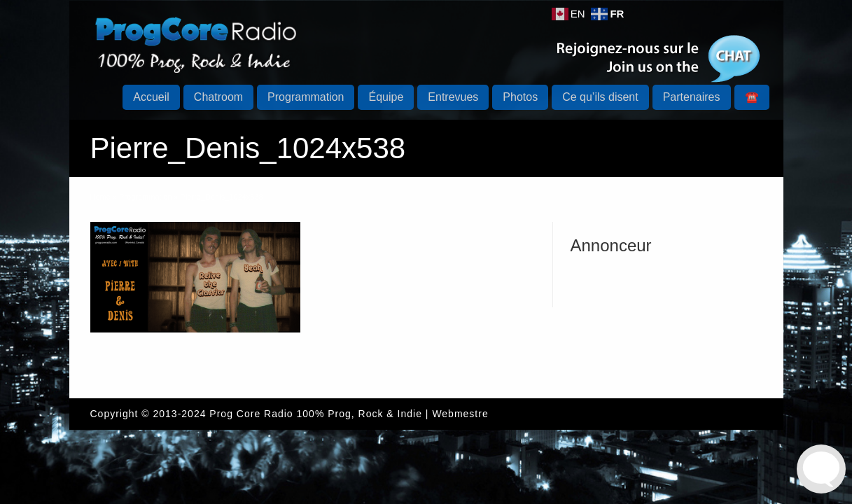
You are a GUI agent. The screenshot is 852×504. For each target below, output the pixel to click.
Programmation (306, 97)
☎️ (752, 97)
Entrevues (453, 97)
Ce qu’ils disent (600, 97)
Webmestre (460, 414)
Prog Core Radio (251, 414)
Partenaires (692, 97)
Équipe (386, 97)
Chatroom (218, 97)
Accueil (151, 97)
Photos (520, 97)
